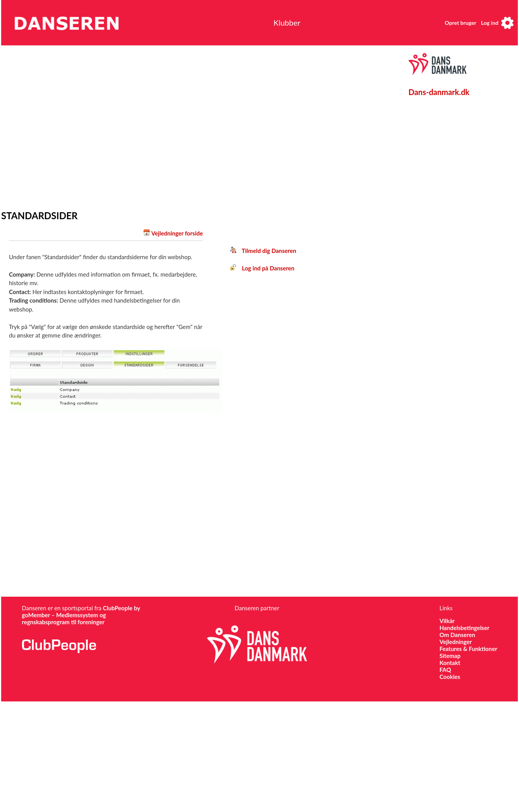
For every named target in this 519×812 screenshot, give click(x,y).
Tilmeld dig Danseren (263, 251)
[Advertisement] (73, 126)
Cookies (450, 677)
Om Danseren (457, 635)
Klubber (287, 23)
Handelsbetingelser (465, 628)
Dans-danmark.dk (439, 92)
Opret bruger (461, 23)
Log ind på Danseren (262, 268)
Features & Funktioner (468, 649)
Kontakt (450, 663)
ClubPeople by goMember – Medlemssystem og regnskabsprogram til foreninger (81, 615)
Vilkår (447, 621)
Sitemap (450, 656)
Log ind (490, 23)
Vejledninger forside (177, 233)
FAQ (445, 670)
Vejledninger (456, 642)
